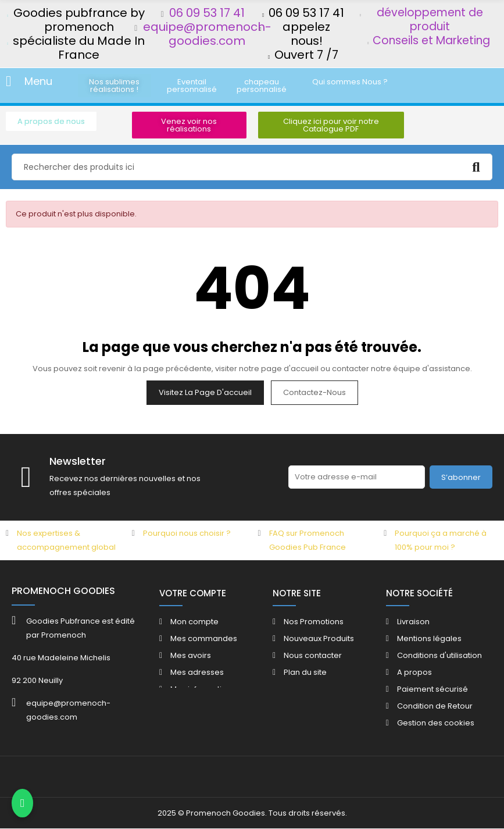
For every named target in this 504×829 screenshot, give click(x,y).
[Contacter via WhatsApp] (22, 803)
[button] (115, 86)
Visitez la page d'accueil (205, 392)
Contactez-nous (314, 392)
